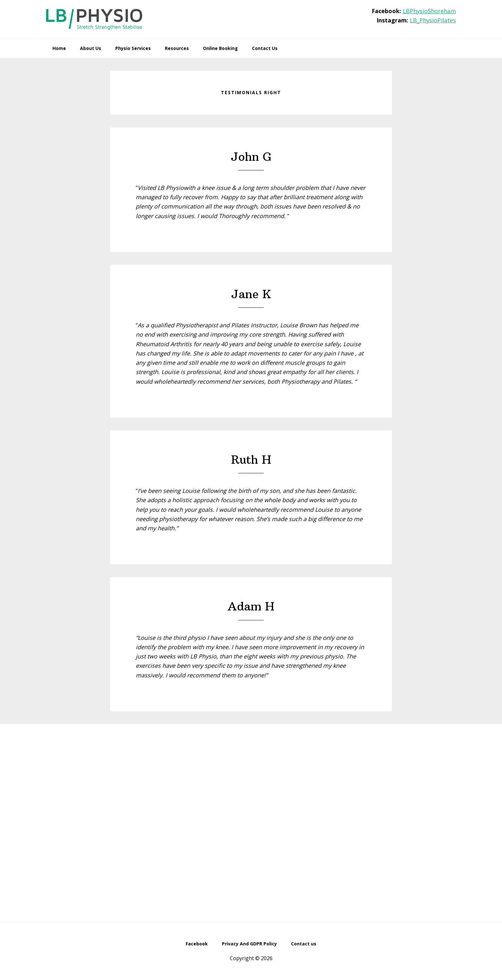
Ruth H (251, 460)
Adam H (251, 606)
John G (251, 157)
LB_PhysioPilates (433, 20)
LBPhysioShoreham (429, 11)
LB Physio (94, 19)
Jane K (251, 294)
